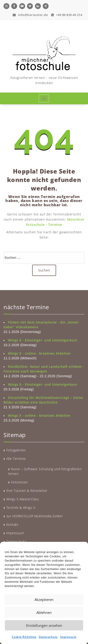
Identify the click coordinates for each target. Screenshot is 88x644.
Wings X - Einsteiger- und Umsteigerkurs (43, 340)
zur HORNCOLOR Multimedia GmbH (34, 516)
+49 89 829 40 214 (67, 14)
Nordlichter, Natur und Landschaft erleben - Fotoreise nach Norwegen (44, 369)
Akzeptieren (44, 599)
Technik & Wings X (21, 508)
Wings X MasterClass (23, 499)
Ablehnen (44, 612)
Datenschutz (48, 637)
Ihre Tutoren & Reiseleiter (27, 491)
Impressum (68, 637)
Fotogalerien (16, 450)
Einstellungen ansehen (44, 625)
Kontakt (12, 525)
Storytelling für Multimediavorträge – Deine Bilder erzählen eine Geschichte (43, 400)
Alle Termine (16, 459)
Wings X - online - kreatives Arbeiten (39, 353)
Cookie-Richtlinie (24, 637)
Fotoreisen (19, 482)
